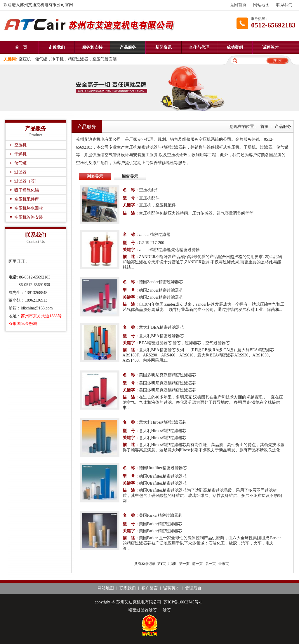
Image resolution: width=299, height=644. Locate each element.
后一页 (211, 564)
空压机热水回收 (29, 208)
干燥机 (20, 154)
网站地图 (261, 5)
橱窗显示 (130, 176)
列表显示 (95, 176)
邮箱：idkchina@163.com (31, 308)
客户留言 (149, 588)
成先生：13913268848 (28, 293)
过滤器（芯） (27, 181)
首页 (265, 127)
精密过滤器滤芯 (142, 610)
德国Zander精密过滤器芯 (161, 282)
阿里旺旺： (19, 261)
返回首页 (238, 5)
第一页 (184, 564)
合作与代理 (199, 47)
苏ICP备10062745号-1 (183, 602)
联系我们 (284, 5)
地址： (19, 316)
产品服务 (128, 47)
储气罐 (20, 163)
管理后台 (193, 588)
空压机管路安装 (29, 217)
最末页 (224, 564)
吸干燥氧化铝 (27, 190)
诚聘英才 (270, 47)
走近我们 (57, 47)
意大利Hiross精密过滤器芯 (163, 422)
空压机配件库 (27, 199)
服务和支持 (92, 47)
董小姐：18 (19, 300)
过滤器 (20, 172)
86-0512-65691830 (29, 285)
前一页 (197, 564)
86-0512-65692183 (29, 277)
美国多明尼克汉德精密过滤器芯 (168, 375)
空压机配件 (149, 190)
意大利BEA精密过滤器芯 (161, 327)
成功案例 (235, 47)
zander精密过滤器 (155, 235)
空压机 (20, 145)
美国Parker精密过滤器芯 (161, 515)
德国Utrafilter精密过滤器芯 (163, 468)
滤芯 (167, 610)
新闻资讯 (164, 47)
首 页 (21, 47)
